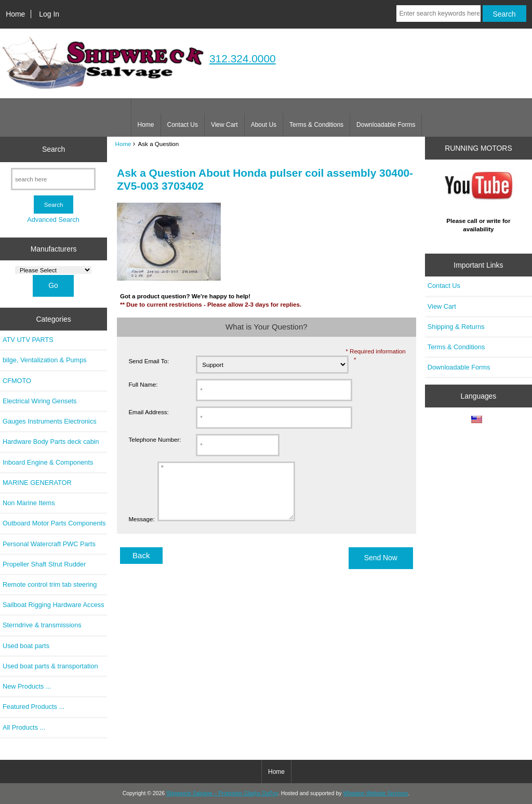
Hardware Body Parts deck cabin (51, 441)
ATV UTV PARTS (28, 340)
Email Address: (148, 412)
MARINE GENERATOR (37, 483)
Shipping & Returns (456, 327)
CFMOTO (17, 381)
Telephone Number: (155, 439)
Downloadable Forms (386, 125)
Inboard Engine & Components (48, 462)
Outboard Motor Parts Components (54, 523)
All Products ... (24, 727)
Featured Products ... (34, 707)
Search (54, 149)
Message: (141, 530)
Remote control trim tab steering (50, 584)
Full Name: (143, 384)
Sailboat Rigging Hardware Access (54, 605)
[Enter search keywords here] (438, 14)
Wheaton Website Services (375, 793)
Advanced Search (53, 220)
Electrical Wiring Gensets (39, 401)
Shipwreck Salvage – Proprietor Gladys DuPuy (222, 793)
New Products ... (27, 686)
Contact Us (183, 125)
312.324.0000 (243, 58)
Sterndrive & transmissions (42, 625)
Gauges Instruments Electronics (50, 421)
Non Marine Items (29, 503)
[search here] (53, 179)
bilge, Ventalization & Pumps (45, 360)
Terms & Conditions (316, 125)
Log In (49, 14)
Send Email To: (149, 361)
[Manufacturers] (53, 270)
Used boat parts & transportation (50, 666)
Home (15, 14)
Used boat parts (26, 646)
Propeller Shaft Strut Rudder (44, 564)
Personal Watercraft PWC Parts (49, 544)
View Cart (224, 125)
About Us (264, 125)
